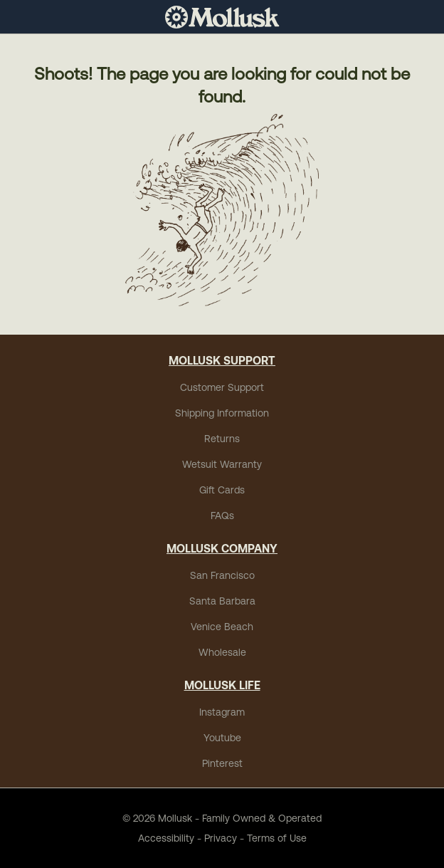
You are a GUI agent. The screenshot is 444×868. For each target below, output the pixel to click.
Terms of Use (277, 838)
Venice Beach (222, 627)
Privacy (221, 838)
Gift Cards (222, 490)
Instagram (222, 712)
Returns (222, 439)
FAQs (222, 516)
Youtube (222, 738)
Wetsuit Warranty (222, 464)
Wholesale (222, 652)
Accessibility (166, 838)
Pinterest (222, 763)
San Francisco (222, 575)
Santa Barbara (222, 601)
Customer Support (222, 387)
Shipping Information (222, 413)
